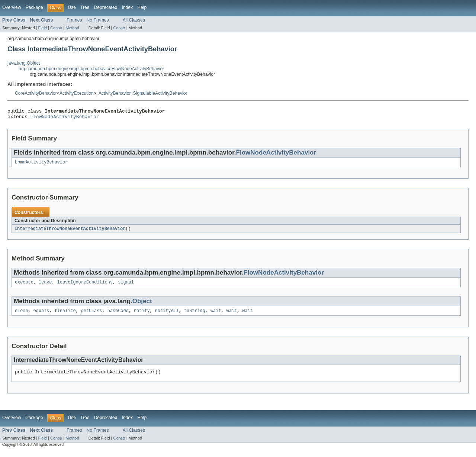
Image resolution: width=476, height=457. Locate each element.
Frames (74, 20)
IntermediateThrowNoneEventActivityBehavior (70, 232)
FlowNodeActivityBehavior (65, 119)
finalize (65, 315)
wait (216, 315)
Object (142, 305)
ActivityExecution (77, 93)
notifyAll (167, 315)
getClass (92, 315)
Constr (56, 28)
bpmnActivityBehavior (41, 165)
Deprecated (106, 7)
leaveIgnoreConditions (85, 286)
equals (41, 315)
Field (42, 28)
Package (34, 7)
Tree (85, 7)
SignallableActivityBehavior (160, 93)
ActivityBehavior (115, 93)
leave (45, 286)
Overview (12, 7)
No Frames (98, 20)
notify (142, 315)
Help (142, 7)
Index (127, 7)
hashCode (118, 315)
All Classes (134, 20)
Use (72, 7)
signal (126, 286)
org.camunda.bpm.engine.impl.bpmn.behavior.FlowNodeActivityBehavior (91, 69)
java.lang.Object (24, 63)
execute (24, 286)
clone (22, 315)
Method (72, 28)
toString (195, 315)
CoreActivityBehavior (36, 93)
